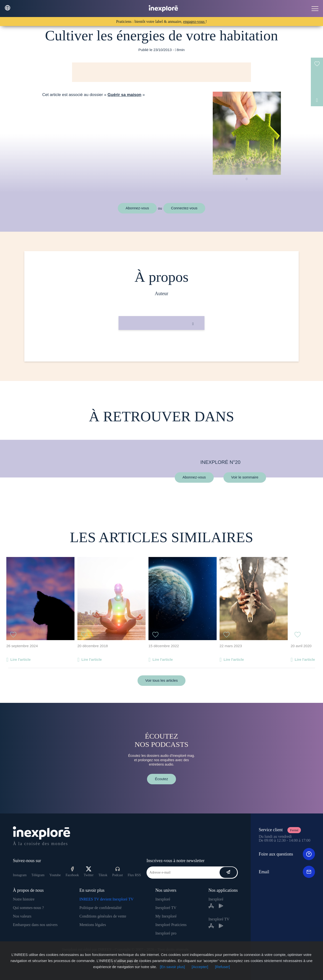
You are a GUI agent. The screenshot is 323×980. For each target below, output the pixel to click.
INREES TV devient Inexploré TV (106, 899)
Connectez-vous (184, 208)
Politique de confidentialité (100, 908)
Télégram (38, 875)
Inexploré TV (166, 908)
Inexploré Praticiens (171, 925)
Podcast (118, 872)
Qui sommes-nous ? (28, 908)
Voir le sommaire (245, 477)
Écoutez (161, 779)
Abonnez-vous (137, 208)
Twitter (89, 872)
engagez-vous (194, 22)
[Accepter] (200, 967)
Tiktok (103, 875)
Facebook (72, 872)
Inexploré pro (166, 933)
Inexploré (163, 899)
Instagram (20, 875)
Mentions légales (93, 925)
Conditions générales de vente (103, 916)
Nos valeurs (22, 916)
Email (287, 872)
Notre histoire (24, 899)
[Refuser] (222, 967)
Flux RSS (134, 875)
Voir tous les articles (161, 680)
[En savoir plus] (172, 967)
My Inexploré (166, 916)
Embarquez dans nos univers (35, 925)
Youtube (55, 875)
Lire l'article (20, 659)
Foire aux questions (287, 854)
